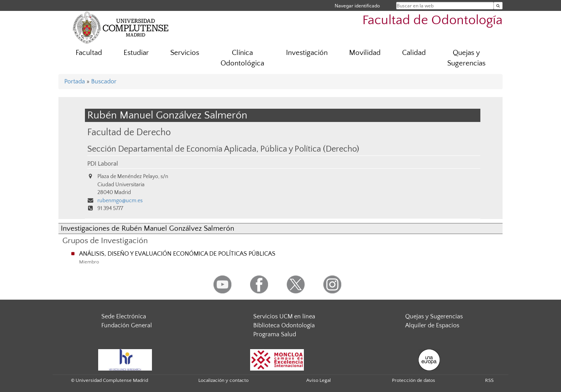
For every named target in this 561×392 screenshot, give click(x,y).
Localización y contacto (223, 380)
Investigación (307, 53)
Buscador (104, 81)
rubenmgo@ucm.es (120, 201)
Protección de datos (414, 380)
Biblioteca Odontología (284, 325)
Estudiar (136, 53)
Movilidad (365, 53)
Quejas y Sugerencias (466, 58)
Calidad (414, 53)
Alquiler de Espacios (432, 325)
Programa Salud (275, 334)
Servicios (185, 53)
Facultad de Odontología (432, 20)
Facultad (89, 53)
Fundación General (127, 325)
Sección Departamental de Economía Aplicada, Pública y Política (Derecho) (223, 149)
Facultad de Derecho (129, 132)
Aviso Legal (318, 380)
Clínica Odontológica (242, 58)
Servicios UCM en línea (284, 316)
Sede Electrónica (124, 316)
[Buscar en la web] (498, 6)
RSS (489, 380)
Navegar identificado (357, 6)
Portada (75, 81)
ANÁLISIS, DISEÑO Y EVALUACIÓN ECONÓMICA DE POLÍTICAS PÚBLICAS (177, 254)
